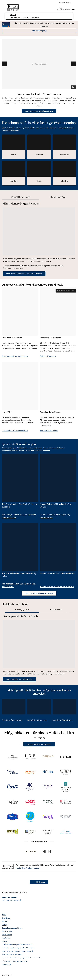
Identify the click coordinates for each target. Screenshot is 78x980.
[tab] (21, 197)
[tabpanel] (39, 238)
